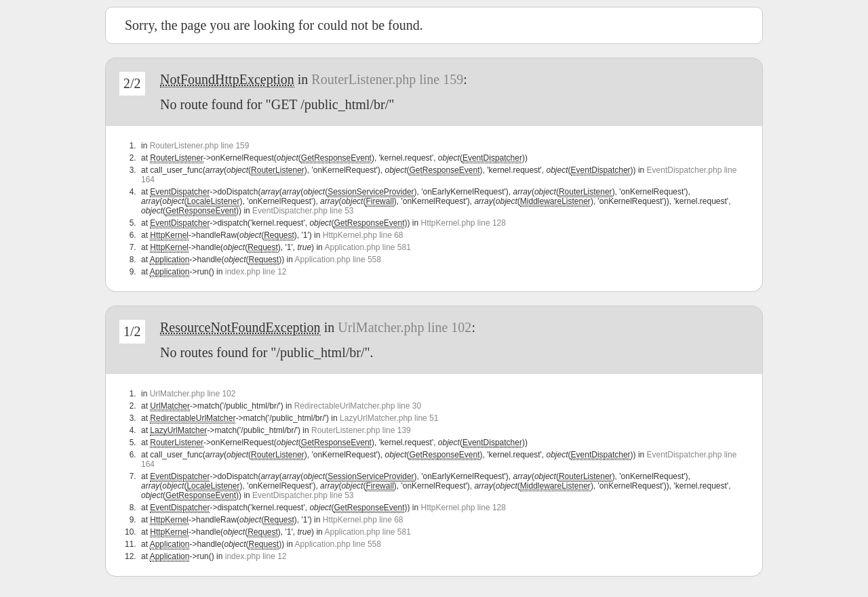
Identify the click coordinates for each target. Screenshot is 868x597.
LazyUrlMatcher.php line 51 (389, 418)
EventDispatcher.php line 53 (303, 211)
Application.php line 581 (367, 247)
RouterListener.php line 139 (361, 430)
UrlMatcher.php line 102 (405, 327)
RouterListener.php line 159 (387, 79)
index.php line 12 (256, 272)
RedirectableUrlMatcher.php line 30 (358, 406)
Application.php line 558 (338, 260)
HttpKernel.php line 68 (363, 235)
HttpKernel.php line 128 (463, 223)
